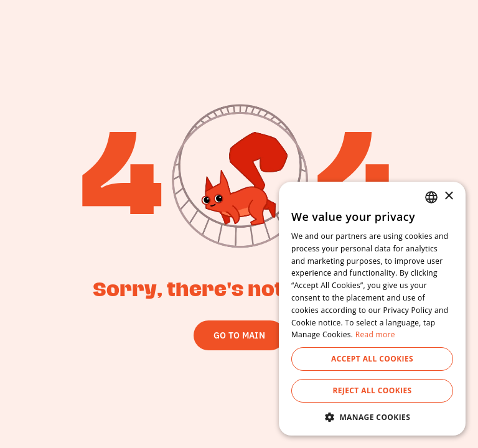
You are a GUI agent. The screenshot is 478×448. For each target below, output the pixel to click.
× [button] (448, 196)
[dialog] (372, 309)
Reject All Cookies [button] (372, 390)
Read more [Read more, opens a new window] (375, 334)
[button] (372, 417)
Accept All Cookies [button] (372, 359)
